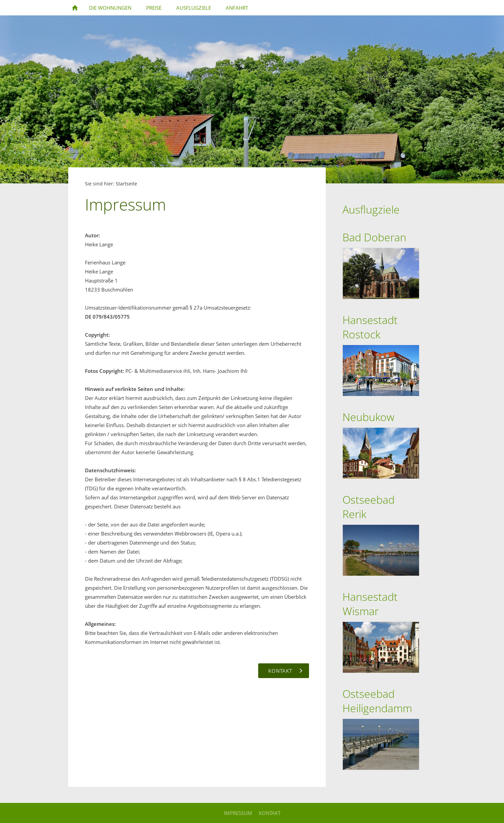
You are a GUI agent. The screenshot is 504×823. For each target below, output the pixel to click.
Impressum (238, 813)
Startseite (126, 184)
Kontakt (270, 813)
